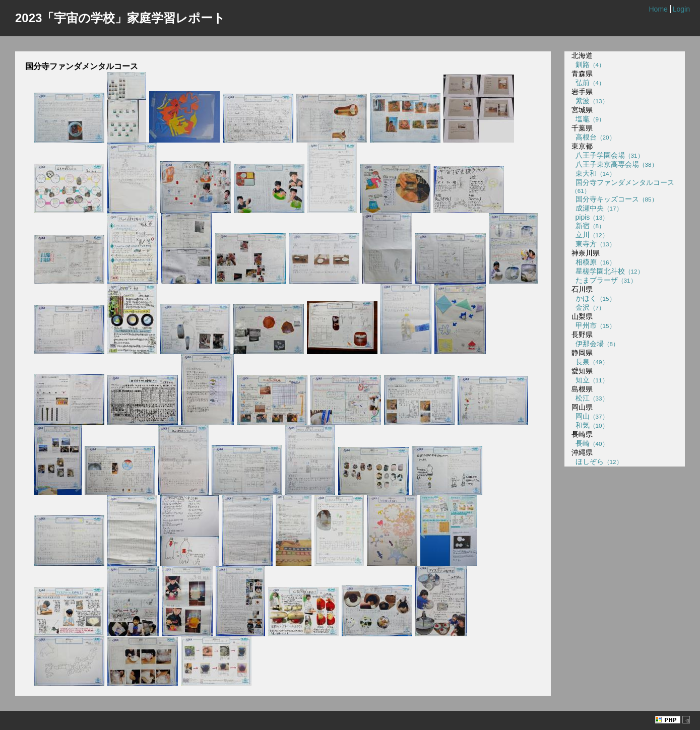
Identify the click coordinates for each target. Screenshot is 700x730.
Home (658, 9)
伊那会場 (595, 344)
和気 (590, 425)
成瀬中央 (597, 208)
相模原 (593, 262)
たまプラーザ (604, 280)
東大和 (593, 173)
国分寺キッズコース (615, 199)
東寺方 (593, 244)
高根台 (593, 137)
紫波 (590, 101)
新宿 (588, 226)
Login (681, 9)
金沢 (588, 307)
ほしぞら (597, 461)
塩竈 (588, 119)
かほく (593, 298)
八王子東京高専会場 (615, 164)
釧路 (588, 64)
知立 (590, 380)
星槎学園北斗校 (608, 271)
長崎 (590, 443)
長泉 (590, 362)
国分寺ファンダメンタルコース (623, 186)
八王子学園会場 (608, 155)
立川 (590, 235)
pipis (590, 217)
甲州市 (593, 325)
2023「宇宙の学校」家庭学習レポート (120, 18)
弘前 (588, 83)
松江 (590, 398)
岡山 (590, 416)
